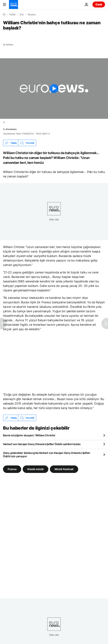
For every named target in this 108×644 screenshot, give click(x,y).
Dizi (22, 15)
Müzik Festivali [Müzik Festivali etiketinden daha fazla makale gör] (64, 469)
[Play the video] (54, 89)
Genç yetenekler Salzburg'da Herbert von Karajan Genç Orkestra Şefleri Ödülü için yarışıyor (47, 455)
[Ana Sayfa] (4, 14)
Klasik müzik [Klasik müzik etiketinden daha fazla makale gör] (36, 469)
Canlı (99, 4)
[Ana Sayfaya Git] (13, 4)
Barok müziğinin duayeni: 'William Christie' (29, 435)
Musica (32, 15)
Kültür (12, 15)
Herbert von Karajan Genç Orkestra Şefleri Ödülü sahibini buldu (42, 444)
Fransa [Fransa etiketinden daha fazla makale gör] (12, 469)
